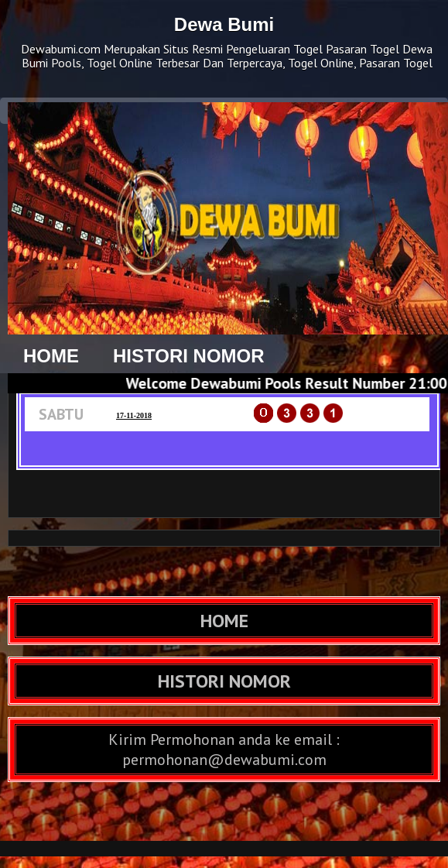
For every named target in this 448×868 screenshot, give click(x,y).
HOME (51, 356)
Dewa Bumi (224, 24)
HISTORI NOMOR (189, 356)
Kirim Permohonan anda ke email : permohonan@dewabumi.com (224, 750)
